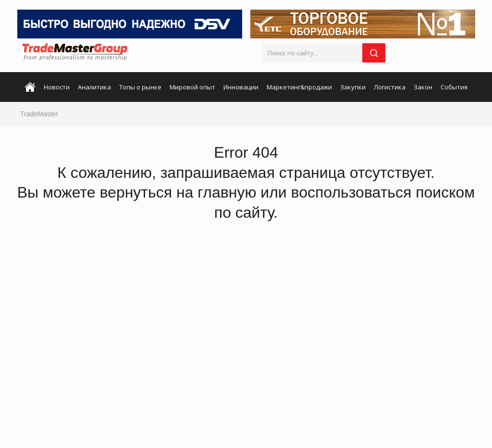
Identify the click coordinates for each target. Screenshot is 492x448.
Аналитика (94, 87)
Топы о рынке (140, 87)
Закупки (353, 87)
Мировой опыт (192, 87)
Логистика (390, 87)
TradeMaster (39, 114)
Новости (57, 87)
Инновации (241, 87)
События (454, 87)
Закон (423, 87)
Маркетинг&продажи (299, 87)
